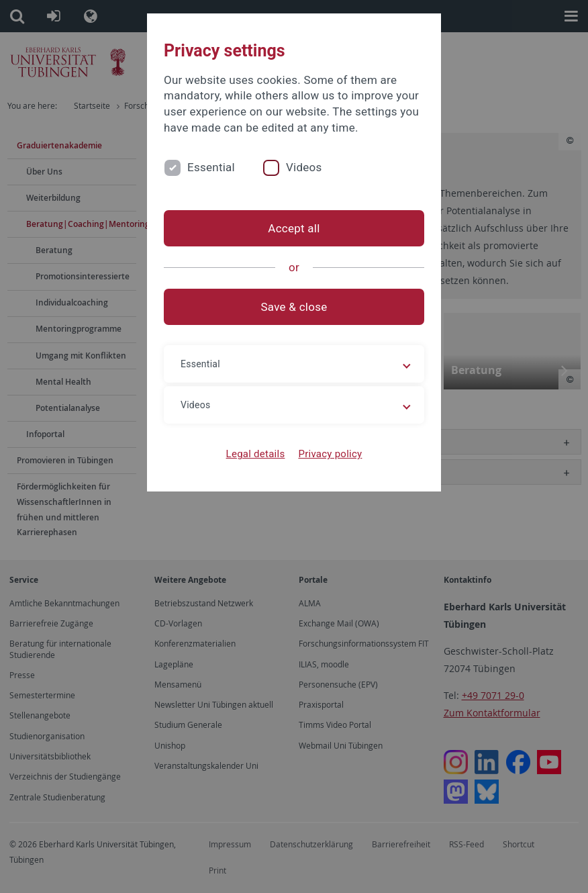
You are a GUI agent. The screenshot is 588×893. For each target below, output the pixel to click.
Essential (211, 167)
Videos (304, 167)
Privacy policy (330, 454)
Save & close (294, 307)
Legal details (256, 454)
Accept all (294, 228)
